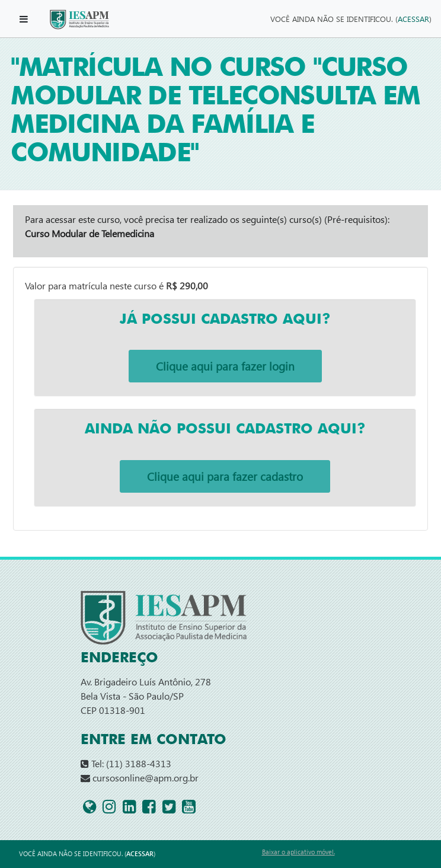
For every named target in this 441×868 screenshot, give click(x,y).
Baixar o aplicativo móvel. (298, 852)
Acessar (413, 19)
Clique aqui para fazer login (225, 366)
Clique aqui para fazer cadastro (225, 476)
